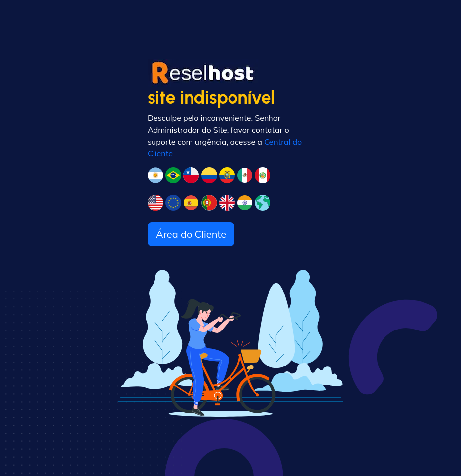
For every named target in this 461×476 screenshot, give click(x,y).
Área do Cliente (191, 234)
